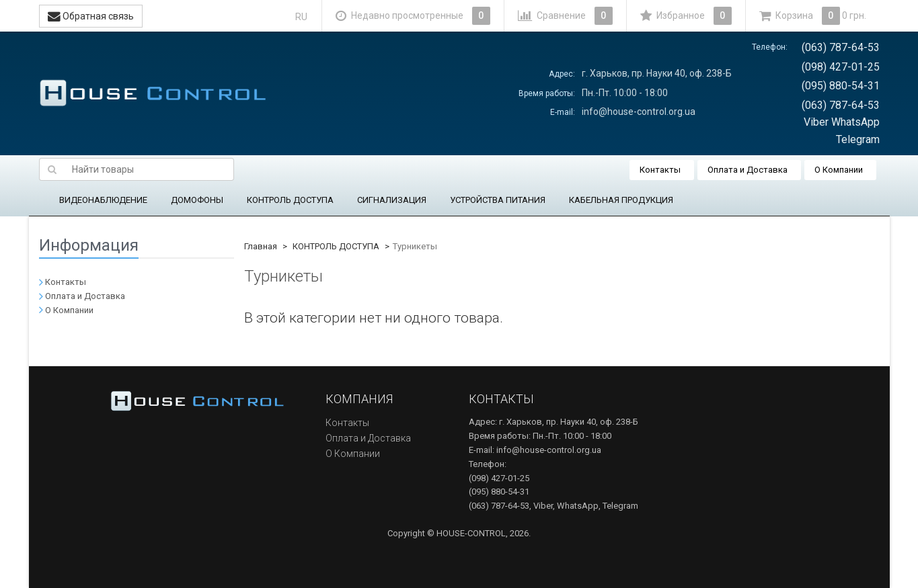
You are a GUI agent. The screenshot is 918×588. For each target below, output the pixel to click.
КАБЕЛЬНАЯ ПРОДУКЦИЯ (621, 200)
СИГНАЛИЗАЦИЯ (392, 200)
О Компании (839, 170)
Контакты (660, 170)
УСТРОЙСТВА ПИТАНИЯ (498, 200)
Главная (261, 246)
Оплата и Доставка (748, 170)
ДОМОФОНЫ (197, 200)
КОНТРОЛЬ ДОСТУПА (290, 200)
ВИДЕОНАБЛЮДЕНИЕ (103, 200)
